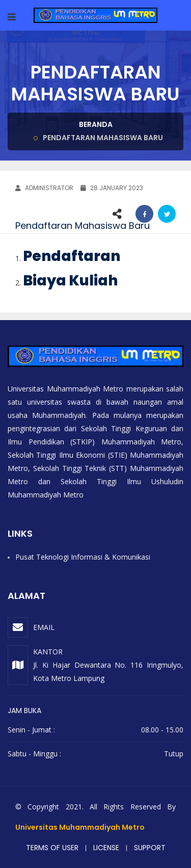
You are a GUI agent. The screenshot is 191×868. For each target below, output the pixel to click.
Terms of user (52, 848)
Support (150, 848)
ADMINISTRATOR (44, 188)
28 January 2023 (112, 188)
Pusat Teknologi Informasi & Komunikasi (83, 557)
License (106, 848)
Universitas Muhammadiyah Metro (80, 827)
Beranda (96, 124)
